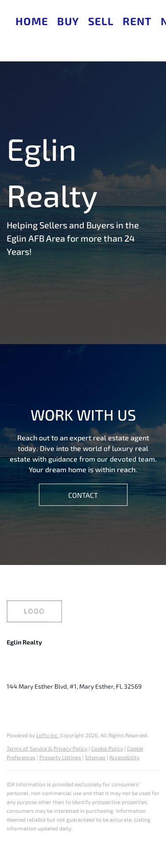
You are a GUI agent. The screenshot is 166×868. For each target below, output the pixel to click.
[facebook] (13, 706)
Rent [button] (137, 21)
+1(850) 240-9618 (32, 673)
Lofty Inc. (48, 735)
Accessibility (124, 757)
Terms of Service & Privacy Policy (47, 748)
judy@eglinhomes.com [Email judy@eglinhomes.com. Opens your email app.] (100, 673)
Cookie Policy (107, 748)
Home (32, 21)
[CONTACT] (83, 495)
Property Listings (60, 757)
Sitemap (95, 757)
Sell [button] (101, 21)
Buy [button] (68, 21)
